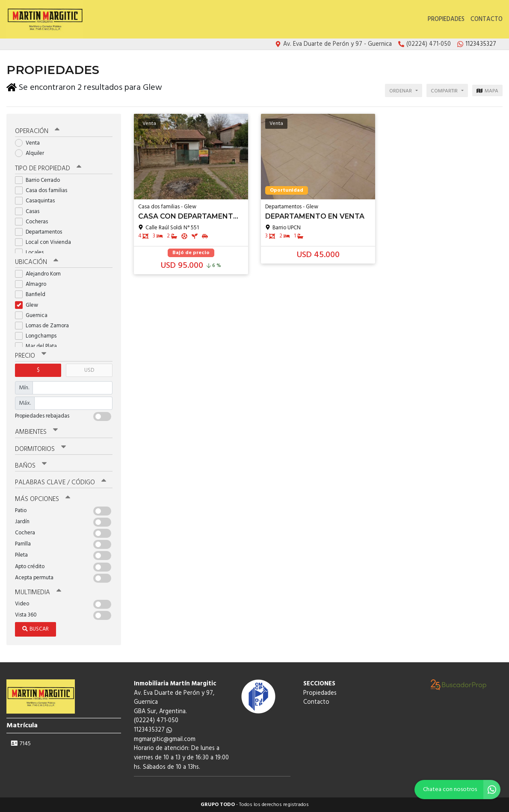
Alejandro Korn (41, 274)
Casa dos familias (44, 191)
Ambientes (36, 432)
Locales (32, 253)
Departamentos (41, 232)
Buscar (36, 629)
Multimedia (38, 593)
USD (89, 370)
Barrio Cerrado (40, 180)
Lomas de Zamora (45, 326)
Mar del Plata (39, 346)
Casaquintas (38, 201)
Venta (30, 143)
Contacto (487, 19)
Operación (37, 131)
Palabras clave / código (61, 483)
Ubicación (37, 262)
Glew (29, 305)
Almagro (33, 284)
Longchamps (38, 336)
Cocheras (34, 222)
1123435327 (153, 730)
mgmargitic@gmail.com (165, 739)
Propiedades (446, 19)
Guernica (34, 316)
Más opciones (43, 499)
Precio (31, 356)
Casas (30, 212)
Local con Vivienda (46, 242)
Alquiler (32, 153)
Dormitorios (40, 449)
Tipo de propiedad (48, 169)
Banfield (33, 295)
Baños (31, 466)
